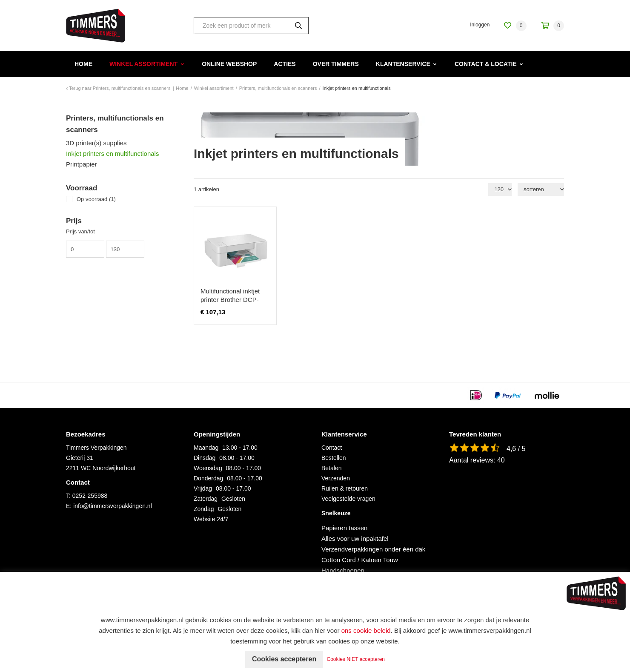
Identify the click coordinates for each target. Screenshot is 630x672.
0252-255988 (90, 496)
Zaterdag (206, 499)
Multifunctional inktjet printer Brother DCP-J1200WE (230, 300)
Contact (332, 448)
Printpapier (82, 164)
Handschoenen (343, 570)
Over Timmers (336, 64)
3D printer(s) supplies (96, 143)
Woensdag (208, 468)
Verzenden (336, 478)
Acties (285, 64)
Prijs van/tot (80, 231)
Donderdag (208, 478)
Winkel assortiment (143, 64)
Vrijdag (203, 488)
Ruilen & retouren (345, 488)
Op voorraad (96, 199)
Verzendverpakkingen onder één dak (373, 549)
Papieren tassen (344, 528)
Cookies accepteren (284, 659)
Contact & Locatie (486, 64)
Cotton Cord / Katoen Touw (360, 560)
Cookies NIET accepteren (356, 659)
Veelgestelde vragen (348, 499)
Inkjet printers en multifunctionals (112, 154)
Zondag (204, 509)
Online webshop (229, 64)
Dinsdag (205, 458)
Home (83, 64)
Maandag (206, 448)
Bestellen (334, 458)
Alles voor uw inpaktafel (355, 538)
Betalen (331, 468)
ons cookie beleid (366, 630)
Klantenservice (403, 64)
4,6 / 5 (516, 449)
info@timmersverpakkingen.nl (113, 506)
